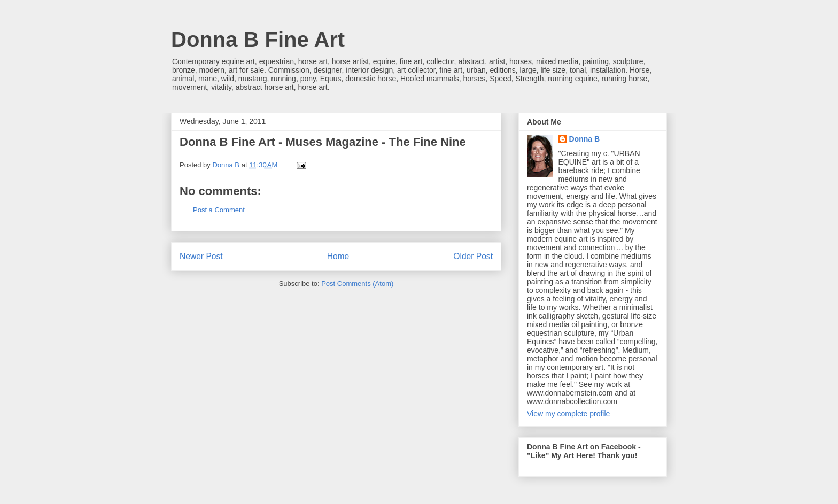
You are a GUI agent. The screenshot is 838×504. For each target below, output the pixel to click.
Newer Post (201, 256)
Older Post (473, 256)
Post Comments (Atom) (357, 284)
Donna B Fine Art (258, 40)
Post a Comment (219, 210)
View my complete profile (568, 414)
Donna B (585, 139)
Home (338, 256)
